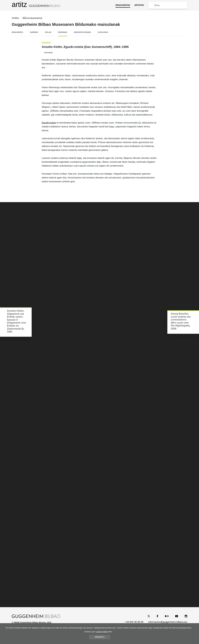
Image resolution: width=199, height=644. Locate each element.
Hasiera (15, 18)
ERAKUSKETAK (123, 5)
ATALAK (48, 32)
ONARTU (99, 637)
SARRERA (34, 32)
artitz (36, 4)
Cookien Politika (102, 632)
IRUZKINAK (63, 32)
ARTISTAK (139, 5)
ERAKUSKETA (17, 32)
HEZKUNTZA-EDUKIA (82, 32)
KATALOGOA (103, 32)
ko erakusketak (32, 18)
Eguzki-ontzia (49, 122)
